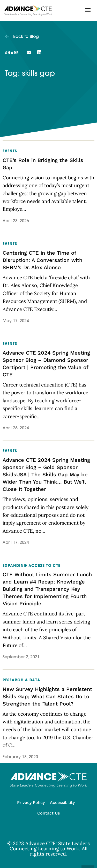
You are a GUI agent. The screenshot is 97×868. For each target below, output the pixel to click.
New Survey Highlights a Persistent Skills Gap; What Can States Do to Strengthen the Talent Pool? (47, 696)
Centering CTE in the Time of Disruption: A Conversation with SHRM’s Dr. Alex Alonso (42, 260)
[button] (88, 10)
